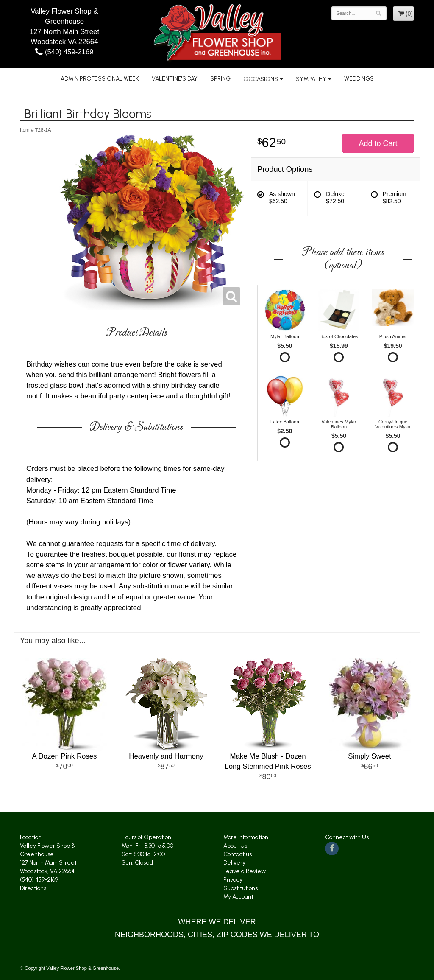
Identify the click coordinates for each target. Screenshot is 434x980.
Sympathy (311, 79)
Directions (33, 888)
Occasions (261, 79)
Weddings (359, 79)
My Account (238, 897)
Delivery (234, 863)
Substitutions (241, 888)
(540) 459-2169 (64, 52)
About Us (235, 846)
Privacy (233, 880)
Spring (220, 79)
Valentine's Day (175, 79)
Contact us (238, 854)
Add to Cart (378, 143)
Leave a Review (245, 871)
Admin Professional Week (100, 79)
